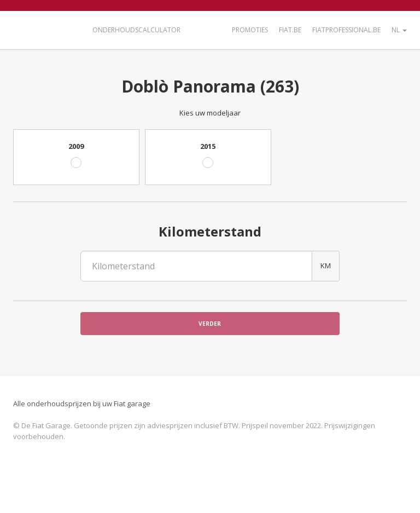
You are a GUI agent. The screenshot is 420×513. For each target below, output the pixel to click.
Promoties (250, 30)
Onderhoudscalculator (136, 30)
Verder (210, 324)
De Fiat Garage (46, 29)
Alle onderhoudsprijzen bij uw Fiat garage (82, 404)
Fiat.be (290, 30)
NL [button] (399, 30)
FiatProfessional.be (346, 30)
